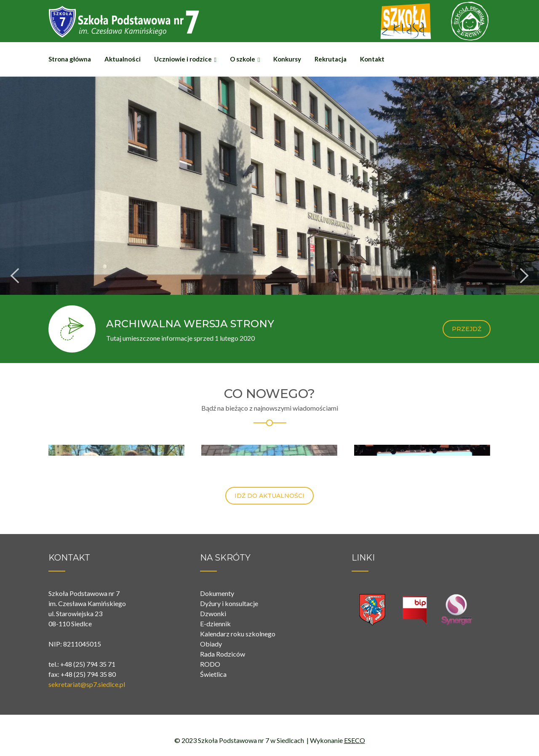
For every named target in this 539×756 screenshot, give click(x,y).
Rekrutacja (331, 59)
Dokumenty (217, 593)
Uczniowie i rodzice (183, 59)
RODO (210, 664)
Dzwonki (213, 613)
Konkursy (287, 59)
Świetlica (213, 674)
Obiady (211, 644)
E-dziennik (215, 624)
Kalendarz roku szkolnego (238, 634)
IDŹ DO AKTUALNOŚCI (269, 496)
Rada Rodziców (223, 654)
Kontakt (372, 59)
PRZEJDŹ (467, 329)
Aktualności (122, 59)
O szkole (243, 59)
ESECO (355, 740)
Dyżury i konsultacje (229, 603)
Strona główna (70, 59)
